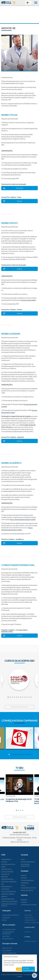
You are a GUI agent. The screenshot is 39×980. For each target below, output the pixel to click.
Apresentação (13, 859)
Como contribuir (14, 872)
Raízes (11, 867)
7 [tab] (21, 697)
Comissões (12, 889)
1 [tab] (8, 697)
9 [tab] (25, 697)
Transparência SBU (15, 899)
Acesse (19, 201)
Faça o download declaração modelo (23, 519)
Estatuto (11, 897)
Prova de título (14, 869)
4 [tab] (14, 697)
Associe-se (12, 874)
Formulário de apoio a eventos (16, 905)
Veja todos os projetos (19, 707)
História (11, 862)
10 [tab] (27, 697)
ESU (10, 884)
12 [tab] (31, 697)
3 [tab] (12, 697)
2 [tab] (10, 697)
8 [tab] (23, 697)
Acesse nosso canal (19, 817)
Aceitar (19, 969)
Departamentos (14, 887)
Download (19, 188)
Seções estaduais (14, 879)
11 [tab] (29, 697)
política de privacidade (19, 960)
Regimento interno (15, 894)
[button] (28, 3)
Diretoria (12, 877)
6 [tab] (19, 697)
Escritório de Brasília (16, 882)
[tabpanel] (19, 680)
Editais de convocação (17, 902)
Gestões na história (15, 864)
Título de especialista (16, 892)
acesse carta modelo (28, 300)
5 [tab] (16, 697)
